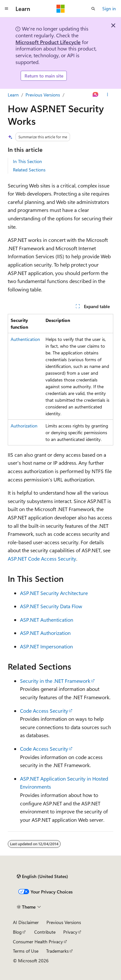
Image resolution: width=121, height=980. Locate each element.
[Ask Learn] (96, 95)
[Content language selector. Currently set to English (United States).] (42, 876)
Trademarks (57, 951)
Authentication (25, 339)
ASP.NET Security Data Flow (51, 606)
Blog (17, 932)
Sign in (109, 9)
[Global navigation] (6, 9)
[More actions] (108, 95)
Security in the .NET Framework (55, 681)
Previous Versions (43, 95)
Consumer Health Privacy (38, 942)
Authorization (24, 426)
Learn (13, 95)
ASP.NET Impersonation (46, 646)
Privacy (70, 932)
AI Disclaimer (26, 922)
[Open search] (93, 9)
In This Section (27, 161)
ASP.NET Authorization (45, 633)
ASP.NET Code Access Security (42, 559)
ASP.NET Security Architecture (54, 593)
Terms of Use (26, 951)
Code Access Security (44, 711)
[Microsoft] (61, 9)
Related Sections (29, 170)
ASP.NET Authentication (47, 620)
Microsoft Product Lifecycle (48, 42)
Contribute (45, 932)
